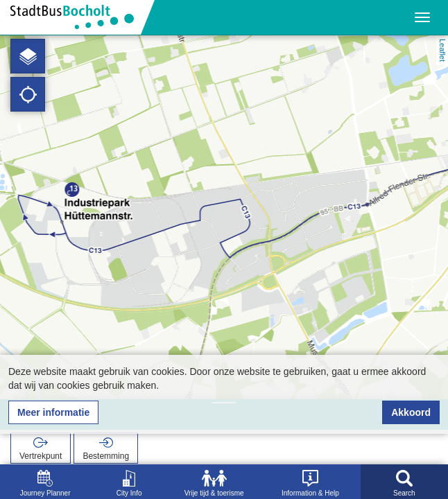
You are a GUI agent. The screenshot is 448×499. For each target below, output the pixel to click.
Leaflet (442, 50)
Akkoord (411, 412)
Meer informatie (53, 412)
